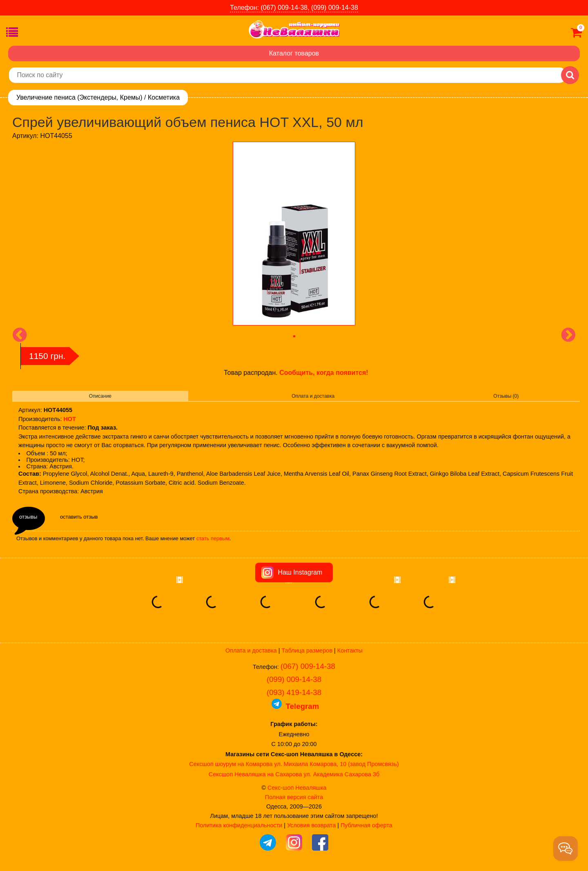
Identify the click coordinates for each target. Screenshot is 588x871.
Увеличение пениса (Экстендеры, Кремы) (79, 97)
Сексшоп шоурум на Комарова (231, 764)
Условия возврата (311, 825)
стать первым (213, 538)
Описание (100, 396)
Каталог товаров (294, 53)
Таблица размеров (307, 650)
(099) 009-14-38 (294, 679)
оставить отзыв (79, 517)
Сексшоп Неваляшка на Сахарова (255, 774)
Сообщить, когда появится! (324, 373)
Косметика (164, 97)
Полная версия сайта (294, 797)
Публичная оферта (366, 825)
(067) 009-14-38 (308, 666)
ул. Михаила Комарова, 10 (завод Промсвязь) (337, 764)
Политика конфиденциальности (239, 825)
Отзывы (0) (506, 396)
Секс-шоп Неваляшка (297, 788)
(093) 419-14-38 (294, 692)
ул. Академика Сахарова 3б (341, 774)
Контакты (350, 650)
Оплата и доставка (313, 396)
